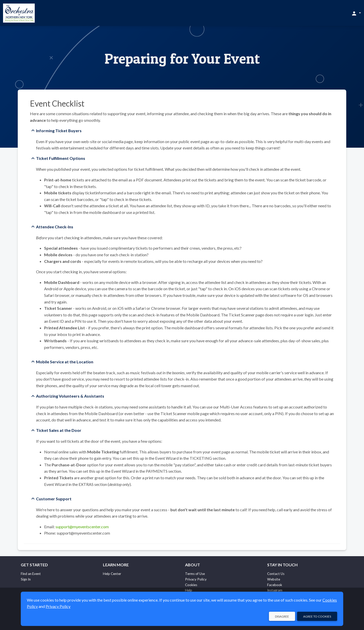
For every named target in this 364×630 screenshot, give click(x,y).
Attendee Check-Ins (55, 227)
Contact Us (276, 574)
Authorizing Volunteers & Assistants (70, 396)
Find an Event (31, 574)
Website (274, 579)
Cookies (191, 585)
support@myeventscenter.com (82, 527)
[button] (356, 13)
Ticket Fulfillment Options (61, 158)
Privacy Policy (196, 579)
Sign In (26, 579)
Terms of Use (195, 574)
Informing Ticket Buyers (59, 131)
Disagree (282, 616)
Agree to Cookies (317, 616)
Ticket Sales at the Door (59, 430)
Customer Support (54, 499)
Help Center (112, 574)
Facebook (275, 585)
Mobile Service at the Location (65, 362)
